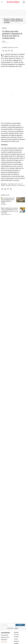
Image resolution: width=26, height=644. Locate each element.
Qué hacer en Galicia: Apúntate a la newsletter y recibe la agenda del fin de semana (13, 21)
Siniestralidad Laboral (12, 184)
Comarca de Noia (21, 185)
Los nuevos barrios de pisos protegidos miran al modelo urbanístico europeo (8, 200)
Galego (16, 628)
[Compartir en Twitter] (12, 51)
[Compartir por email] (6, 51)
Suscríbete (4, 642)
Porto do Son (14, 185)
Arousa (16, 639)
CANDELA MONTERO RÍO (6, 214)
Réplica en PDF (5, 637)
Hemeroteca (4, 640)
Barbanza (17, 641)
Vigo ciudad (8, 185)
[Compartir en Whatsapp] (3, 51)
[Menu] (2, 2)
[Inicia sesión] (24, 2)
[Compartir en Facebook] (9, 51)
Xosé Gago (3, 204)
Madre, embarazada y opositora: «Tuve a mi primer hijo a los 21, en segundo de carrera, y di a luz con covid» (10, 210)
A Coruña (16, 634)
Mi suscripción (5, 635)
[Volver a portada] (13, 2)
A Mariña (16, 637)
